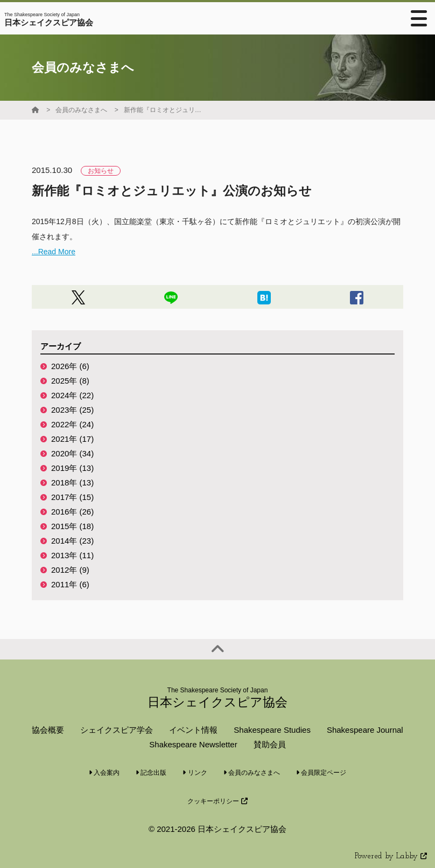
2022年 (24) (72, 424)
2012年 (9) (70, 570)
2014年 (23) (72, 541)
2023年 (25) (72, 410)
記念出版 (151, 773)
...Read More (54, 252)
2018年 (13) (72, 482)
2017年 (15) (72, 497)
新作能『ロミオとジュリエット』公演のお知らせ (164, 110)
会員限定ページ (321, 773)
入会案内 (104, 773)
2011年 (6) (70, 584)
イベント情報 (193, 730)
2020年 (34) (72, 453)
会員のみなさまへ (81, 110)
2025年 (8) (70, 381)
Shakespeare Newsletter (193, 744)
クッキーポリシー (217, 801)
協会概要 (48, 730)
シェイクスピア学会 (117, 730)
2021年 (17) (72, 439)
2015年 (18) (72, 526)
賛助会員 (270, 744)
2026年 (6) (70, 366)
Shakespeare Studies (272, 730)
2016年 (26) (72, 512)
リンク (195, 773)
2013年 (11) (72, 555)
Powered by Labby (391, 856)
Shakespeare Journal (365, 730)
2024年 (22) (72, 395)
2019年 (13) (72, 468)
